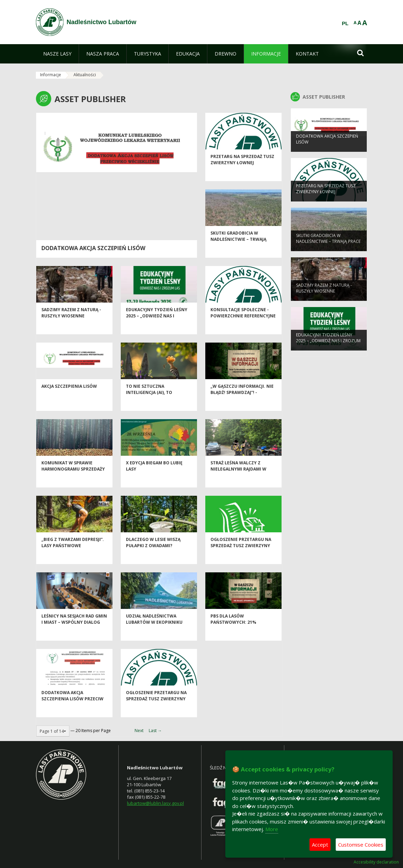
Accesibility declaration (376, 862)
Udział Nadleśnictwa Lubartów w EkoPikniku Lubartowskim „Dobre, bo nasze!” (156, 638)
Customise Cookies (361, 845)
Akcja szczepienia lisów (69, 399)
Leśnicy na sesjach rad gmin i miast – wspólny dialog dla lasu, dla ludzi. (74, 635)
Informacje (51, 75)
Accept (320, 845)
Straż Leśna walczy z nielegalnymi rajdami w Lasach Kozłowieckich (238, 482)
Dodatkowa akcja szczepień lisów (93, 248)
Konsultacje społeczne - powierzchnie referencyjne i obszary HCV (243, 329)
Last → (155, 731)
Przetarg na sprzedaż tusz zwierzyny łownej (242, 172)
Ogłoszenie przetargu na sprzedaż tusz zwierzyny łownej (241, 559)
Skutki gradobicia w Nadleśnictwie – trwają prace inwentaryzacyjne (240, 252)
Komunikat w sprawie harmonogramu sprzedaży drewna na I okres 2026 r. (73, 482)
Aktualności (85, 75)
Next (139, 731)
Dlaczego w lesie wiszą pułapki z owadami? (153, 555)
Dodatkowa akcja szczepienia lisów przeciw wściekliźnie (72, 712)
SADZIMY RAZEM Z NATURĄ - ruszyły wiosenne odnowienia (71, 329)
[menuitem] (57, 54)
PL (345, 23)
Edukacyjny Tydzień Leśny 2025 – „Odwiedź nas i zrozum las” (157, 329)
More (272, 829)
